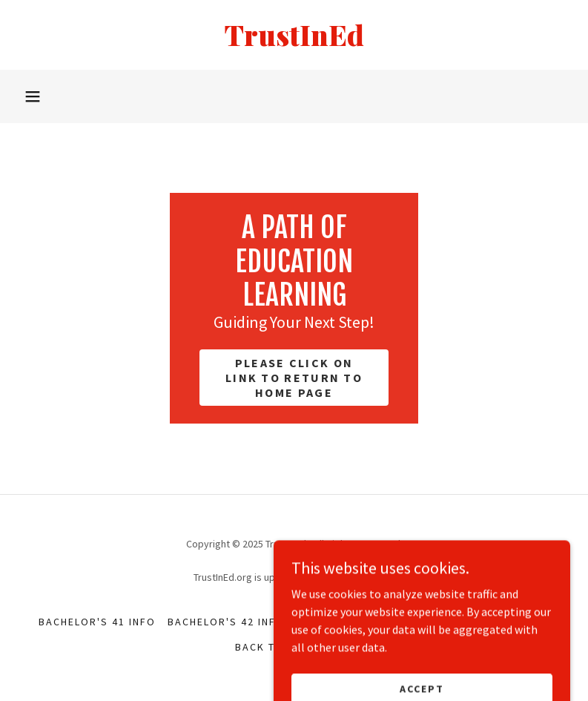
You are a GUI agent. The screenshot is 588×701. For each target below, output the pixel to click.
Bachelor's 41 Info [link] (97, 622)
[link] (294, 42)
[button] (33, 96)
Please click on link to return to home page (294, 378)
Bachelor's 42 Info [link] (226, 622)
